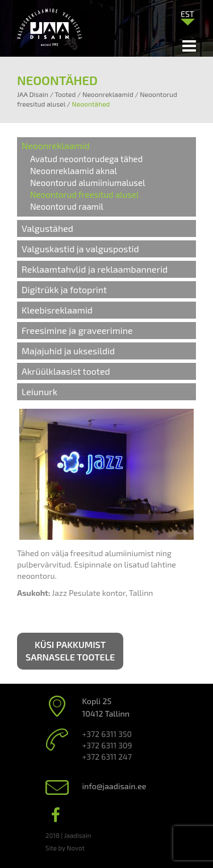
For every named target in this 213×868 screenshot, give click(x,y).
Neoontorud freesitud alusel (84, 194)
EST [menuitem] (187, 14)
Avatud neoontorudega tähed (86, 159)
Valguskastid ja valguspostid (80, 249)
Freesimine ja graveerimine (77, 330)
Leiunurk (39, 391)
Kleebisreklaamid (57, 310)
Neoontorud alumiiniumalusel (87, 183)
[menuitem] (187, 14)
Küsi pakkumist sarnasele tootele (70, 651)
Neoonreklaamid (56, 145)
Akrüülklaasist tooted (66, 371)
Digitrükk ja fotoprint (64, 289)
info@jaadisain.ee (114, 786)
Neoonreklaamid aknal (74, 171)
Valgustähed (47, 228)
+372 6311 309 (107, 745)
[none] (187, 16)
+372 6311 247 (107, 757)
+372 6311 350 (107, 734)
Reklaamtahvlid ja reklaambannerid (95, 269)
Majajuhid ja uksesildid (68, 351)
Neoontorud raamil (67, 206)
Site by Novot (65, 848)
